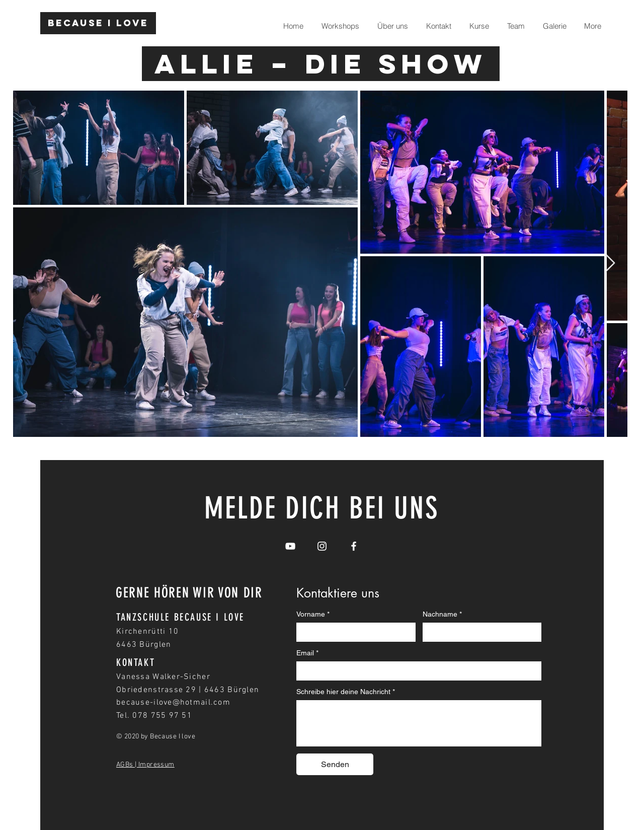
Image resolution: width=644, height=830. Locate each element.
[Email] (416, 670)
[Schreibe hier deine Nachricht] (419, 723)
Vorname (313, 614)
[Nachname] (479, 632)
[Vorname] (353, 632)
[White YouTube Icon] (290, 546)
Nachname (442, 614)
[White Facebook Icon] (354, 546)
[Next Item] (610, 263)
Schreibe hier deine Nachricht (346, 692)
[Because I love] (98, 23)
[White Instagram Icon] (322, 546)
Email (307, 653)
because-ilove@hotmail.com (173, 703)
